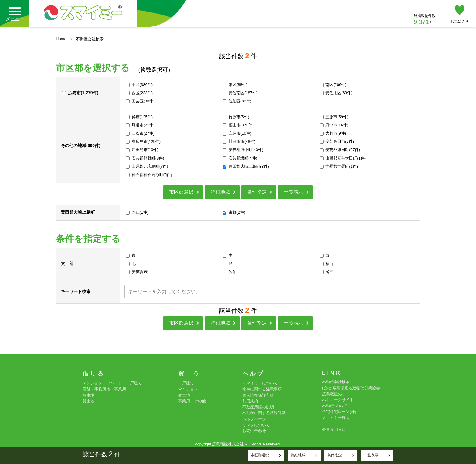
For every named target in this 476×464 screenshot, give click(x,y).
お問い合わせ (254, 431)
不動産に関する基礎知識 (264, 413)
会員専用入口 (334, 430)
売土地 (184, 395)
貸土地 (88, 401)
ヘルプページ (254, 419)
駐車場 (88, 395)
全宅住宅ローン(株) (339, 412)
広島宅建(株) (333, 394)
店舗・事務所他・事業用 (104, 389)
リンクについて (256, 425)
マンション (188, 389)
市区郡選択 (181, 192)
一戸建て (186, 383)
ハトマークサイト (338, 400)
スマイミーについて (260, 383)
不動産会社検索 (336, 382)
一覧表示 (294, 192)
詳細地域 (220, 192)
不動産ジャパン (336, 406)
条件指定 (257, 192)
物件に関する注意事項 (262, 389)
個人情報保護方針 (258, 395)
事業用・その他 (192, 401)
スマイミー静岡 (336, 418)
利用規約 (250, 401)
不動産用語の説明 (258, 407)
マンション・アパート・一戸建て (112, 383)
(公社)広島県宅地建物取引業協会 (351, 388)
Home (61, 39)
